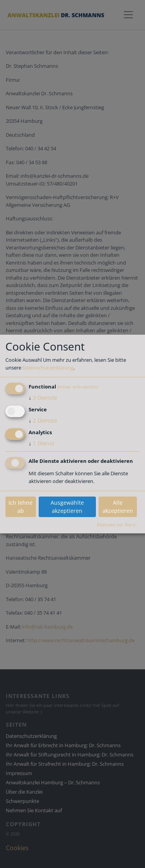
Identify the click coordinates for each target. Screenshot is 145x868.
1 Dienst (41, 443)
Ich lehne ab (20, 507)
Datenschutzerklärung (48, 368)
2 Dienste (43, 420)
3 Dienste (43, 398)
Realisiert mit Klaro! (117, 525)
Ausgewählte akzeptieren (67, 507)
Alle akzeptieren (118, 507)
